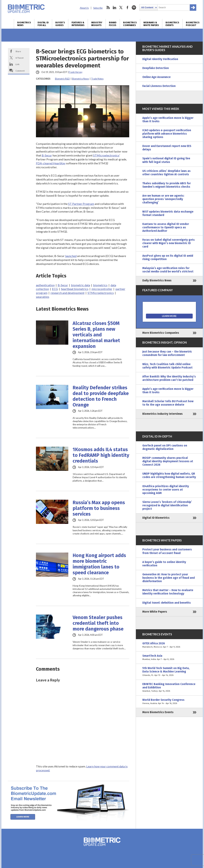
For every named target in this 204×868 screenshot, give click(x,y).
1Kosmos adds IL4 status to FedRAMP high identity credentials (101, 455)
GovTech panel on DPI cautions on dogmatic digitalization (165, 447)
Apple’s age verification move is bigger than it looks (168, 120)
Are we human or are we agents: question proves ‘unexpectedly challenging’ (163, 199)
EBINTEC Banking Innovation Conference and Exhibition (169, 688)
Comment (20, 71)
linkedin (114, 8)
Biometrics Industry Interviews (162, 414)
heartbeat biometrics (75, 289)
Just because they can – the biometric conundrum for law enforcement (167, 353)
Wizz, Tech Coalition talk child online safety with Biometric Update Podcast (167, 366)
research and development (67, 293)
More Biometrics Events (158, 712)
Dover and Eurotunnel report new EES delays (167, 148)
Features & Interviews (78, 24)
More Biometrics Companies (161, 333)
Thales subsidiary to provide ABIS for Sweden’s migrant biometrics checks (167, 185)
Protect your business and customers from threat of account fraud (167, 551)
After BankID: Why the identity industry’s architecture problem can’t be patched (169, 378)
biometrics (100, 285)
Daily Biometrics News (157, 280)
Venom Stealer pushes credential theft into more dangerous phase (98, 623)
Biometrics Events (172, 24)
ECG (55, 289)
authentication (45, 285)
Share (18, 51)
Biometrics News (24, 24)
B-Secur (47, 155)
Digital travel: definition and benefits (167, 603)
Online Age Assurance (156, 77)
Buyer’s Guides (60, 24)
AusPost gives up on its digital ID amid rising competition (168, 257)
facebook (127, 8)
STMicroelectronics (106, 155)
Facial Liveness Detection (159, 86)
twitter (121, 8)
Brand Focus (113, 24)
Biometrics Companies (130, 24)
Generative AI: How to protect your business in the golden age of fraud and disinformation (169, 578)
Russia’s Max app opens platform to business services (99, 508)
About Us (84, 8)
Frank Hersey (76, 72)
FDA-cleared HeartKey (51, 163)
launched (71, 256)
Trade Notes (97, 79)
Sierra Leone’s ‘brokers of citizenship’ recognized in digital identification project (167, 505)
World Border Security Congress (169, 702)
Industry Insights (97, 24)
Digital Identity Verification (160, 59)
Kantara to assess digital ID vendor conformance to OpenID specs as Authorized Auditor (166, 227)
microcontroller (102, 289)
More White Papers (155, 612)
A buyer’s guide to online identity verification (164, 564)
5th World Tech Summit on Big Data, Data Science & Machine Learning (169, 672)
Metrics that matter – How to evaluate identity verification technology (168, 592)
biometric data (81, 285)
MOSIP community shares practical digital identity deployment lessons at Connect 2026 (168, 461)
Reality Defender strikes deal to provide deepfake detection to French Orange (101, 396)
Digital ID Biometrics (156, 518)
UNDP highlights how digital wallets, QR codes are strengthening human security (169, 475)
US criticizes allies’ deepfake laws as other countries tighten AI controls (166, 173)
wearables (43, 297)
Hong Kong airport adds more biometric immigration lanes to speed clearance (99, 564)
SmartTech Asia (169, 658)
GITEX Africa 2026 (169, 645)
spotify (134, 8)
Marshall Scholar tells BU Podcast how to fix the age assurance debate (168, 403)
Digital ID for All (43, 24)
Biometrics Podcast (193, 24)
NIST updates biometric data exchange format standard (168, 213)
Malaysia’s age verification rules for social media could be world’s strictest (168, 270)
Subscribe (98, 8)
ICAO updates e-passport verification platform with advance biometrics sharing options (167, 134)
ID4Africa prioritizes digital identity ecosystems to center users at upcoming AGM (166, 490)
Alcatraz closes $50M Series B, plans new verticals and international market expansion (96, 335)
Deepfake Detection (156, 68)
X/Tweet (20, 58)
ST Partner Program (81, 204)
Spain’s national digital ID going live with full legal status (166, 160)
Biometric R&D (62, 79)
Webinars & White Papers (151, 24)
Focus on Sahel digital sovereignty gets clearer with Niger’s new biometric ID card (169, 243)
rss (108, 8)
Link (17, 64)
